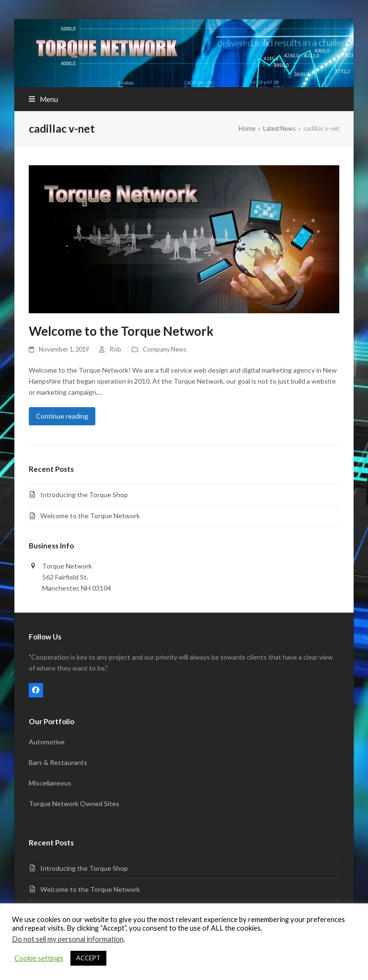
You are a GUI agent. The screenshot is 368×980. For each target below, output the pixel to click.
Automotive (47, 742)
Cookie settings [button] (39, 958)
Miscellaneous (50, 783)
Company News (165, 349)
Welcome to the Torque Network (121, 331)
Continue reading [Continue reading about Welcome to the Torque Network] (62, 416)
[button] (43, 99)
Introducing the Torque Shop (84, 495)
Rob (115, 349)
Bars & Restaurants (58, 762)
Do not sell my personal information (68, 939)
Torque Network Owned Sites (74, 803)
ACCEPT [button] (88, 958)
